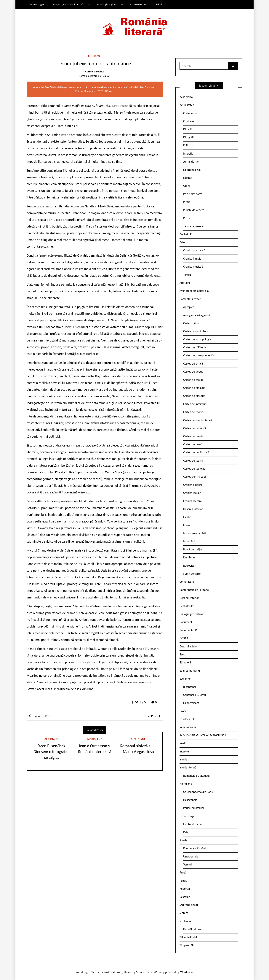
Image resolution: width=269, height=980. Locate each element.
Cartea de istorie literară (198, 420)
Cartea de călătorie (195, 347)
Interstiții (189, 154)
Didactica (189, 129)
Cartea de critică (193, 364)
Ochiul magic (187, 816)
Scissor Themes (145, 972)
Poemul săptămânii (195, 848)
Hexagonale (190, 800)
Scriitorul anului (189, 905)
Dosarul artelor (189, 646)
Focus (187, 525)
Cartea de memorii (194, 428)
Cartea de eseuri (193, 380)
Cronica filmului (193, 259)
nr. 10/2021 (104, 76)
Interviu (184, 751)
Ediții (159, 4)
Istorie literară (188, 767)
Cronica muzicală (193, 267)
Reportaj (185, 889)
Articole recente (139, 4)
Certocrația (190, 113)
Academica (186, 97)
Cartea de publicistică (196, 452)
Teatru (187, 275)
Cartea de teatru (193, 461)
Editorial (188, 145)
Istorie (183, 759)
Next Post (151, 716)
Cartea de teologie (194, 469)
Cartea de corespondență (198, 355)
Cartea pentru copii (195, 477)
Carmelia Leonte (95, 72)
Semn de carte (192, 574)
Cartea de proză (193, 444)
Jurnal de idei (191, 162)
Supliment (186, 921)
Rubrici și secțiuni (106, 4)
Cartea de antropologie (197, 339)
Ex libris (188, 517)
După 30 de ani (192, 929)
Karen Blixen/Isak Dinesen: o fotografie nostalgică (51, 752)
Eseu (182, 654)
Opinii (187, 186)
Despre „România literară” (68, 4)
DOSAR (184, 638)
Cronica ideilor (192, 493)
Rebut (187, 832)
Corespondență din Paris (198, 792)
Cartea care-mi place (196, 331)
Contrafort (189, 121)
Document (186, 622)
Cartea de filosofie (194, 396)
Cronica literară (192, 501)
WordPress (187, 972)
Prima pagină (38, 4)
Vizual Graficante (112, 972)
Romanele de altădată (196, 776)
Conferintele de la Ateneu (195, 590)
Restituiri (185, 897)
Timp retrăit (187, 945)
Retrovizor (189, 566)
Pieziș (187, 202)
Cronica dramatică (194, 250)
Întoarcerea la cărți (195, 533)
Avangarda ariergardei (197, 315)
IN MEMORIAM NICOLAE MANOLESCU (203, 735)
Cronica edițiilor (193, 485)
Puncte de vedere (194, 210)
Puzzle (187, 218)
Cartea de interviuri (195, 404)
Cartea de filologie (194, 388)
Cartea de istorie (193, 412)
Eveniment (186, 679)
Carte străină (191, 323)
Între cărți (189, 541)
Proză (183, 872)
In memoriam (188, 727)
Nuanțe (188, 178)
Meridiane (95, 56)
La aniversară (191, 703)
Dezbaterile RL (188, 606)
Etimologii (186, 662)
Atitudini (185, 283)
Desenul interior (193, 509)
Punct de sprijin (193, 549)
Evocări (184, 711)
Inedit (183, 743)
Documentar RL (189, 630)
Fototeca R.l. (187, 719)
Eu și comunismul (190, 671)
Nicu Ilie (96, 972)
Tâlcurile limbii (188, 937)
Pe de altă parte (193, 194)
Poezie (183, 840)
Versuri (187, 864)
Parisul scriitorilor (194, 808)
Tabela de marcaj (193, 226)
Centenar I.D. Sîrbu (195, 695)
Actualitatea (187, 105)
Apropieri (189, 307)
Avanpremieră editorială (194, 291)
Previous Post (42, 716)
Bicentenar (190, 687)
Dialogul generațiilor (192, 614)
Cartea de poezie (193, 436)
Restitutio (189, 557)
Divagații (188, 137)
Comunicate (187, 582)
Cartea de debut (193, 372)
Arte (182, 242)
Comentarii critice (190, 299)
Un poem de (191, 856)
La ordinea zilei (192, 170)
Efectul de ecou (192, 824)
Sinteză (184, 913)
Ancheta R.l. (187, 234)
